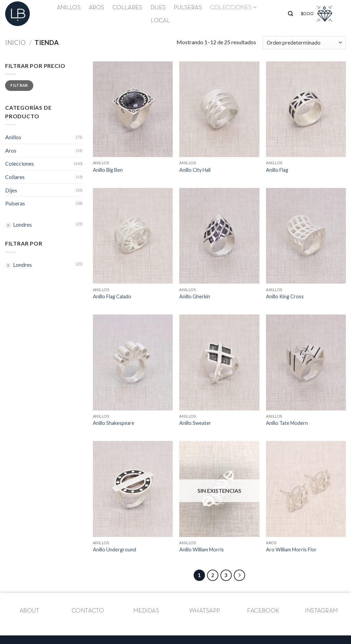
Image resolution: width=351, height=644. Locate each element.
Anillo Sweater (195, 423)
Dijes (158, 8)
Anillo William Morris (202, 550)
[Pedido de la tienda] (304, 43)
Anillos (69, 8)
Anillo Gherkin (195, 296)
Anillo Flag (277, 170)
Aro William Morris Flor (291, 550)
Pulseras (188, 8)
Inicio (15, 43)
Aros (96, 8)
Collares (127, 8)
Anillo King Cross (285, 296)
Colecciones (233, 7)
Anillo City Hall (195, 170)
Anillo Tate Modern (287, 423)
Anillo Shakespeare (114, 423)
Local (160, 21)
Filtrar (19, 85)
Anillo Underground (114, 550)
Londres (22, 224)
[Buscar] (291, 14)
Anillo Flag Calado (112, 296)
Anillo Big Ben (108, 170)
